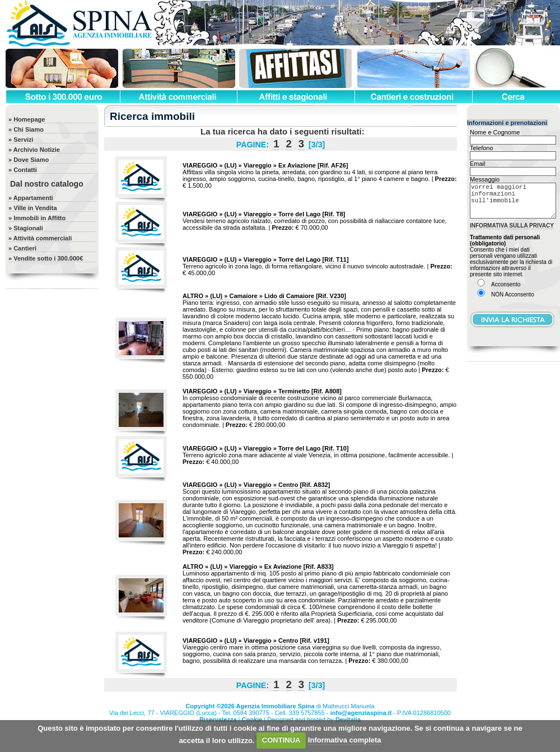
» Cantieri (22, 248)
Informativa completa (345, 740)
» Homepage (27, 119)
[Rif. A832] (256, 485)
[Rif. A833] (258, 567)
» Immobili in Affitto (37, 218)
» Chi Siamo (26, 129)
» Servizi (21, 140)
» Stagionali (26, 228)
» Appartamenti (31, 198)
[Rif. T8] (264, 214)
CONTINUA (281, 740)
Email (478, 164)
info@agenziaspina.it (361, 713)
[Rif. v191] (256, 640)
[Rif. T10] (266, 448)
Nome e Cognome (495, 132)
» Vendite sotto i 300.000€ (46, 258)
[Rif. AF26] (265, 165)
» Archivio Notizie (34, 150)
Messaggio (485, 179)
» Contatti (23, 170)
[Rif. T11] (266, 259)
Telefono (482, 148)
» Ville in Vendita (33, 208)
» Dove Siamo (29, 160)
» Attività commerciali (40, 238)
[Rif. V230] (264, 296)
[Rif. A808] (262, 391)
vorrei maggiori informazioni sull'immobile (513, 205)
